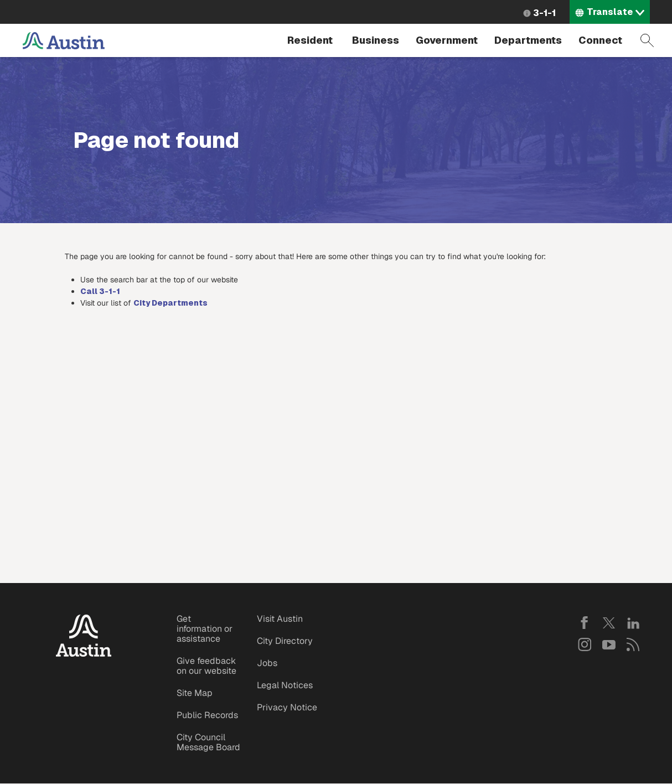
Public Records (207, 715)
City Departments (170, 303)
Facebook (585, 623)
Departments (528, 40)
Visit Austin (280, 619)
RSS (633, 644)
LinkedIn (633, 623)
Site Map (195, 693)
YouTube (609, 644)
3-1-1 (544, 13)
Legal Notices (285, 685)
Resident (310, 40)
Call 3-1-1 (100, 291)
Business (376, 40)
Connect (600, 40)
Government (447, 40)
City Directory (285, 641)
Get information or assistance (205, 629)
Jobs (267, 663)
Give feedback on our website (206, 666)
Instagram (585, 644)
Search (647, 40)
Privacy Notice (287, 707)
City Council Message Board (208, 742)
